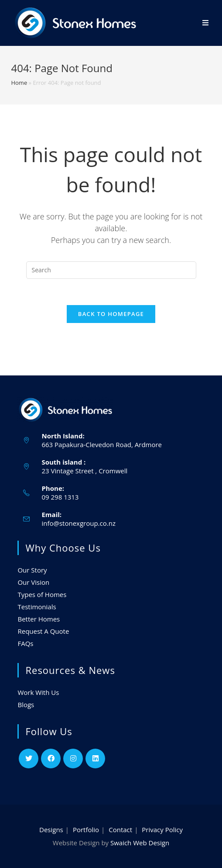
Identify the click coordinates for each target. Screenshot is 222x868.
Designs (51, 830)
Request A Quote (43, 631)
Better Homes (39, 619)
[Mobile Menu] (206, 23)
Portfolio (86, 830)
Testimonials (37, 607)
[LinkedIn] (95, 759)
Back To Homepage (111, 314)
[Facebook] (51, 759)
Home (19, 83)
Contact (120, 830)
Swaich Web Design (140, 843)
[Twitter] (29, 759)
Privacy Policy (162, 830)
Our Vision (33, 582)
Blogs (26, 705)
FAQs (25, 643)
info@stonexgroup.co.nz (79, 523)
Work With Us (38, 692)
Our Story (32, 570)
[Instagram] (73, 759)
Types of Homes (42, 594)
